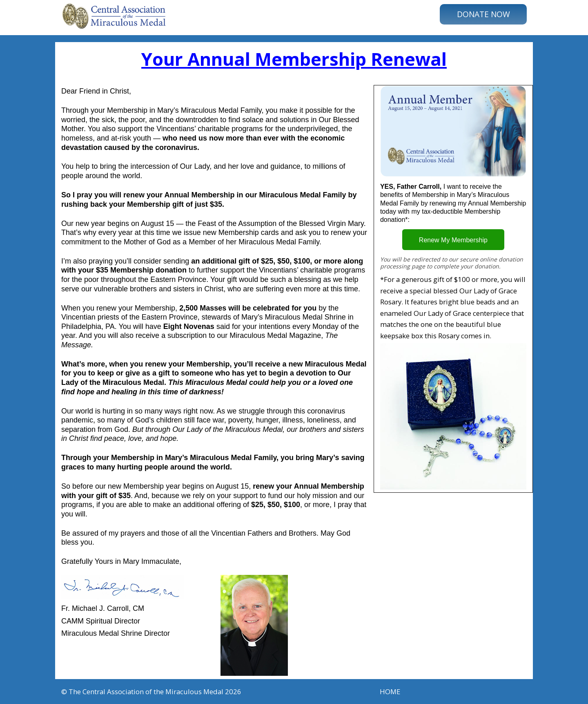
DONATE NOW (483, 14)
